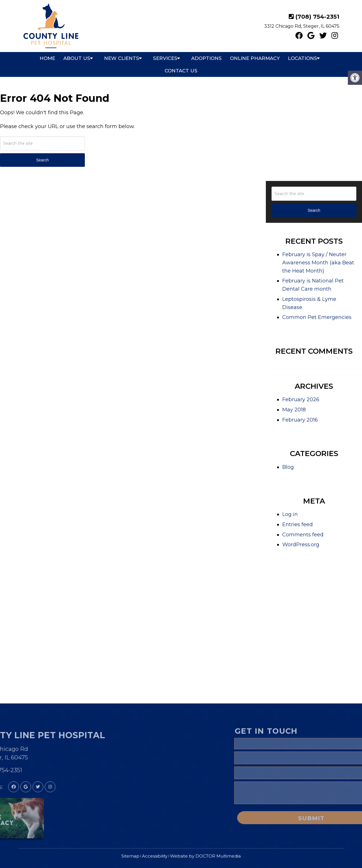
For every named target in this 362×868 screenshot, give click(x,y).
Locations (302, 58)
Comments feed (303, 535)
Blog (288, 467)
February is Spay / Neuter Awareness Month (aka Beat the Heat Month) (318, 263)
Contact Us (181, 71)
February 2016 (300, 420)
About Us (77, 58)
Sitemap (130, 856)
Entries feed (298, 524)
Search (42, 160)
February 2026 (301, 400)
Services (165, 58)
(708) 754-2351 (317, 17)
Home (47, 58)
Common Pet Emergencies (317, 317)
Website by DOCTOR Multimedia (205, 856)
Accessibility (155, 856)
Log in (290, 514)
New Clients (122, 58)
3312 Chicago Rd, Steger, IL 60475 (302, 26)
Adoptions (206, 58)
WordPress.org (301, 545)
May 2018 (294, 410)
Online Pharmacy (255, 58)
